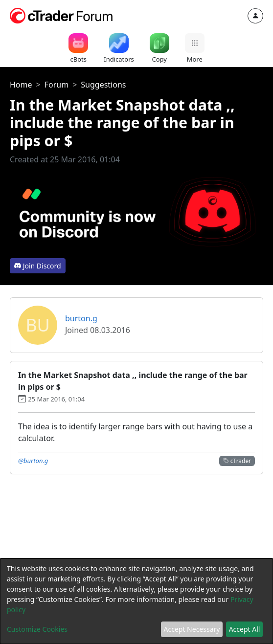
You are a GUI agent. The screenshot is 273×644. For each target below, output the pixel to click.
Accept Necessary (192, 629)
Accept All (245, 629)
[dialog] (136, 601)
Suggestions (103, 85)
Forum (57, 85)
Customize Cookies (37, 629)
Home (21, 85)
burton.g (81, 318)
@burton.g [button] (33, 461)
